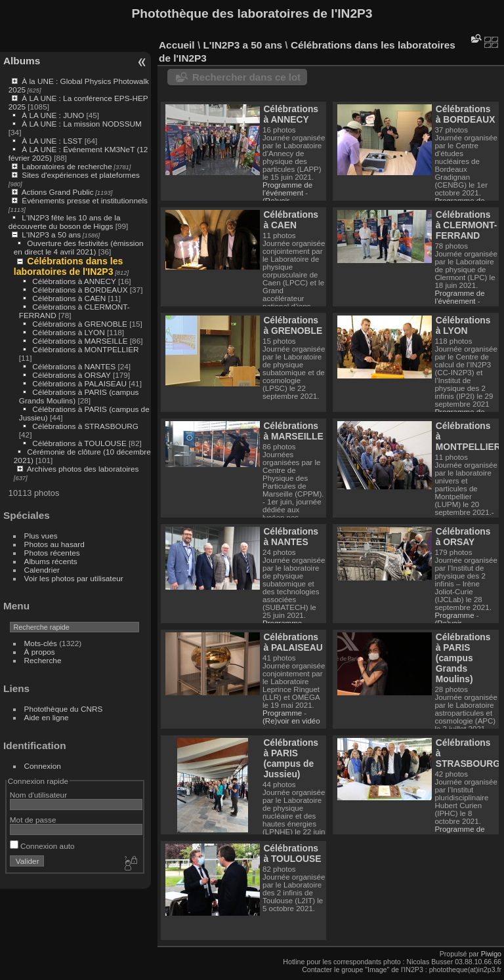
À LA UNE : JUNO (54, 115)
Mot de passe (33, 820)
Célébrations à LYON (68, 332)
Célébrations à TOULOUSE (79, 443)
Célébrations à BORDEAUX (80, 290)
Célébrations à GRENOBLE (80, 324)
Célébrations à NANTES (74, 366)
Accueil (177, 45)
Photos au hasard (54, 544)
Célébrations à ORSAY (71, 375)
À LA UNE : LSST (52, 141)
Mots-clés (41, 643)
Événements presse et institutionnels (85, 200)
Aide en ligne (47, 717)
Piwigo (491, 954)
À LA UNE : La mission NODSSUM (81, 124)
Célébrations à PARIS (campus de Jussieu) (291, 758)
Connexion (43, 766)
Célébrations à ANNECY (74, 281)
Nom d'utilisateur (38, 795)
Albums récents (51, 561)
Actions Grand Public (58, 192)
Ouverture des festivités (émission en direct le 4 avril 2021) (79, 247)
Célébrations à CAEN (69, 298)
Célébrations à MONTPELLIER (85, 349)
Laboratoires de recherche (67, 166)
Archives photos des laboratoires (83, 469)
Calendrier (42, 570)
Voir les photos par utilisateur (74, 578)
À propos (40, 652)
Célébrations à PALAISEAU (79, 383)
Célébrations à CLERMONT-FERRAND (467, 225)
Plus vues (41, 536)
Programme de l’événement (287, 189)
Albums (22, 61)
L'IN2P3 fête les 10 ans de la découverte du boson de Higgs (65, 222)
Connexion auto (42, 846)
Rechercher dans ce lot (246, 77)
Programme (283, 623)
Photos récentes (52, 553)
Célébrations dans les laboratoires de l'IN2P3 (69, 266)
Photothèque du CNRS (64, 709)
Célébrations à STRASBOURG (85, 426)
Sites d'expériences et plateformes (80, 175)
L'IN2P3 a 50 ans (51, 235)
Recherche (43, 660)
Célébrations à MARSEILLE (80, 341)
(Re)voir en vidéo (291, 721)
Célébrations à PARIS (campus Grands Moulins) (463, 658)
